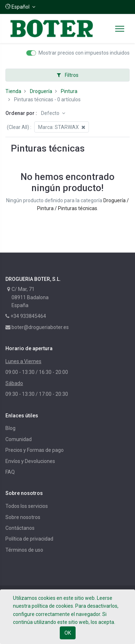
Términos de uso (24, 550)
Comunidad (19, 439)
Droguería (41, 91)
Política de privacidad (29, 539)
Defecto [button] (51, 113)
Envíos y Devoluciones (30, 461)
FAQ (10, 472)
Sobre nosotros (23, 517)
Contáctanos (20, 528)
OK (68, 633)
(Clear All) (18, 127)
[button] (20, 7)
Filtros (68, 75)
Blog (10, 428)
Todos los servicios (27, 506)
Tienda (13, 91)
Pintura (69, 91)
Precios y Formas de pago (35, 450)
